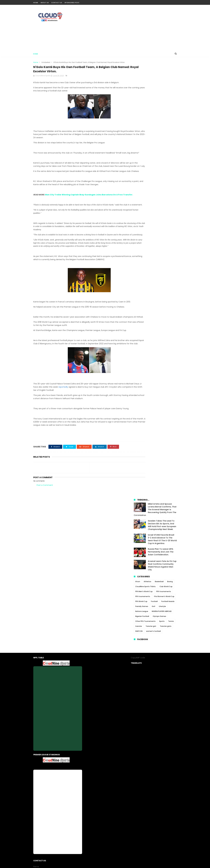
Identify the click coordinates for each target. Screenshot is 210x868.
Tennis (171, 192)
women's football (153, 202)
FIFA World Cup (141, 172)
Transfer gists (166, 197)
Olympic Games (159, 187)
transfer (139, 197)
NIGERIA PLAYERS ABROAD (162, 182)
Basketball (159, 152)
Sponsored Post (72, 3)
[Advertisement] (128, 28)
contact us (113, 803)
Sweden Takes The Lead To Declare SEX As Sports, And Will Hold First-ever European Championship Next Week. (162, 96)
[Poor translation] (10, 829)
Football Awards (168, 172)
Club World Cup (166, 157)
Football (154, 172)
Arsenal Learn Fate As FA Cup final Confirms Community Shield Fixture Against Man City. (162, 136)
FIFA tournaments (164, 162)
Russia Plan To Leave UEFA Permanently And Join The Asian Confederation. (161, 122)
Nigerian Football (142, 187)
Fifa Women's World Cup (164, 167)
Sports (162, 192)
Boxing (170, 152)
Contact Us (57, 3)
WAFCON (139, 202)
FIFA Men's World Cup (144, 162)
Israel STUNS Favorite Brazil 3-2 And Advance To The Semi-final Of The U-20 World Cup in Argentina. (162, 110)
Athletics (147, 152)
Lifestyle (162, 177)
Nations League (142, 182)
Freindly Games (142, 177)
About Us (45, 3)
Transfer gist (151, 197)
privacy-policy (100, 803)
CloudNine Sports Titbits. (146, 157)
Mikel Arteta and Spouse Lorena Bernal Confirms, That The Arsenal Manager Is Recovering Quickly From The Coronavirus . (155, 80)
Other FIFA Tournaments (145, 192)
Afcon (138, 152)
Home (36, 3)
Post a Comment (45, 518)
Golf (154, 177)
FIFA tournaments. (143, 167)
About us (87, 803)
